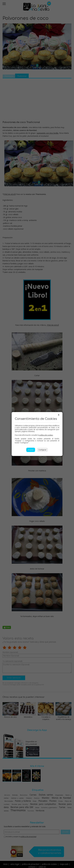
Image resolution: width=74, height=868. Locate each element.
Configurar (42, 450)
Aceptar (31, 450)
